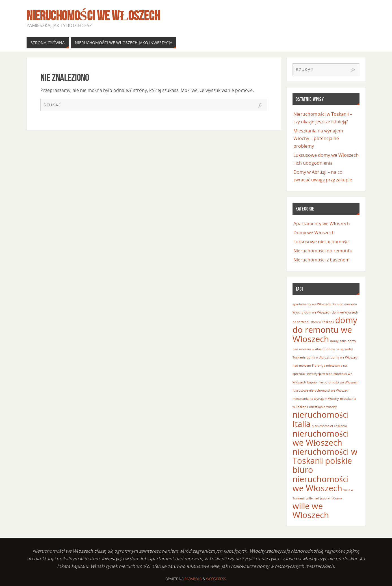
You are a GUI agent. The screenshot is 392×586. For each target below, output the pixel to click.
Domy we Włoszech (314, 233)
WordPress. (216, 579)
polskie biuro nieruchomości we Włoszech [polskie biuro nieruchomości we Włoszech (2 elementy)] (322, 474)
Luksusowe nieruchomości (321, 242)
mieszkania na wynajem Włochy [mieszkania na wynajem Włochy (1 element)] (316, 399)
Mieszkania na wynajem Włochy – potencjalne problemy (318, 138)
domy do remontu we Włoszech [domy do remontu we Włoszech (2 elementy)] (325, 329)
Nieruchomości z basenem (321, 260)
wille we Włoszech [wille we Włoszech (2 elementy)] (311, 510)
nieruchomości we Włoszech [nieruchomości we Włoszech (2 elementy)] (320, 438)
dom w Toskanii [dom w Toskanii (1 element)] (322, 322)
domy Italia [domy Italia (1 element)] (338, 341)
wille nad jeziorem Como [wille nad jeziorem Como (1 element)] (324, 498)
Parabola (193, 579)
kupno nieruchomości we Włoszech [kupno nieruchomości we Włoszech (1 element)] (333, 382)
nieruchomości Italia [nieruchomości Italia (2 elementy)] (320, 419)
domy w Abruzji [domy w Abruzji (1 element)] (318, 357)
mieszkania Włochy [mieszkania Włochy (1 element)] (323, 407)
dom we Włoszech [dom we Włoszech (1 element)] (318, 312)
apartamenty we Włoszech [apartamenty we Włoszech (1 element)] (312, 304)
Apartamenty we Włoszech (321, 224)
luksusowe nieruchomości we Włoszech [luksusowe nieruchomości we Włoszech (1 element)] (321, 390)
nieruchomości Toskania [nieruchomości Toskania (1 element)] (329, 426)
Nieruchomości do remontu (323, 251)
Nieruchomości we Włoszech (93, 16)
